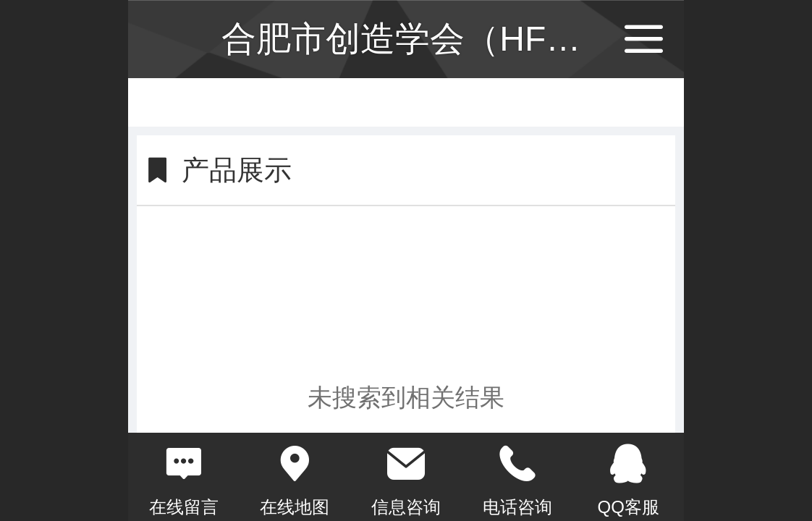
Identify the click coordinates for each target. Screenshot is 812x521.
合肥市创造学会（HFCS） (425, 39)
